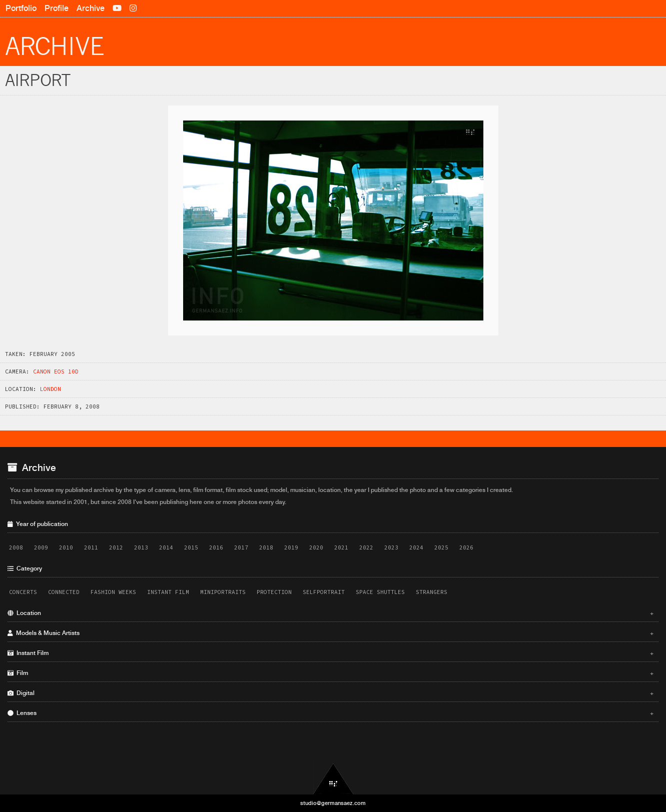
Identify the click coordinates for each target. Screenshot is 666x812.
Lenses (330, 713)
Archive (91, 8)
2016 (216, 547)
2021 (341, 547)
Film (330, 673)
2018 (266, 547)
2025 (441, 547)
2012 (116, 547)
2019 (291, 547)
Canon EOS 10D (56, 371)
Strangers (432, 592)
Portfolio (21, 8)
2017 (241, 547)
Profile (57, 8)
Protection (274, 592)
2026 (466, 547)
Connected (64, 592)
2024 (416, 547)
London (51, 389)
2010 (66, 547)
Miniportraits (223, 592)
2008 (16, 547)
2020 (316, 547)
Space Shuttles (380, 592)
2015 (191, 547)
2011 (91, 547)
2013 (141, 547)
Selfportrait (324, 592)
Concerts (23, 592)
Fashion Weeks (113, 592)
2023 (391, 547)
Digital (330, 693)
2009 (41, 547)
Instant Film (168, 592)
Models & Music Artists (330, 633)
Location (330, 613)
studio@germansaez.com (333, 803)
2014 (166, 547)
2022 (366, 547)
